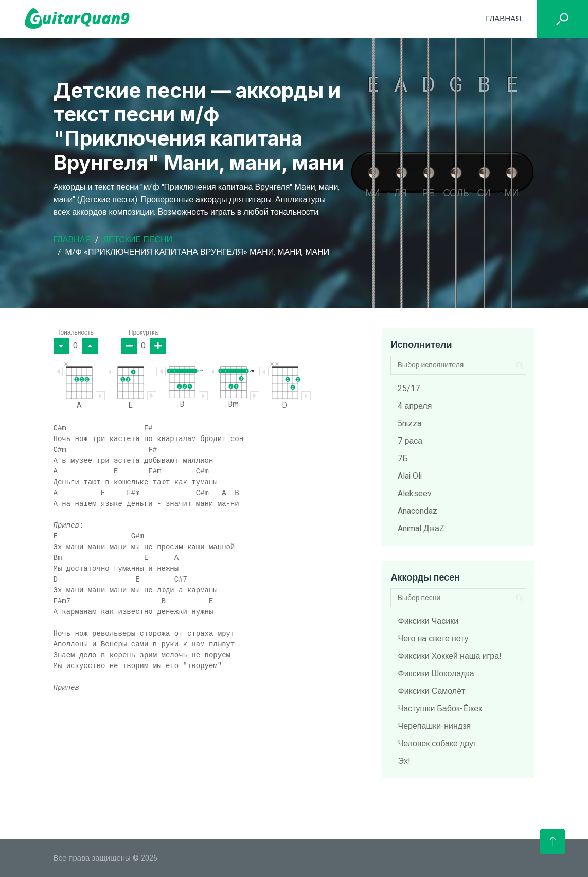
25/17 (409, 389)
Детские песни (138, 240)
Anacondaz (417, 511)
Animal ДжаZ (421, 529)
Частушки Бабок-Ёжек (440, 709)
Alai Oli (410, 476)
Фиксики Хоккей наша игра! (450, 656)
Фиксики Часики (428, 621)
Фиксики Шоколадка (436, 674)
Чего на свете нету (433, 639)
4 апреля (415, 406)
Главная (503, 19)
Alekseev (415, 494)
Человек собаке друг (437, 744)
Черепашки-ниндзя (434, 726)
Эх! (404, 761)
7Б (403, 459)
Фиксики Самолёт (431, 691)
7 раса (410, 441)
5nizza (409, 424)
